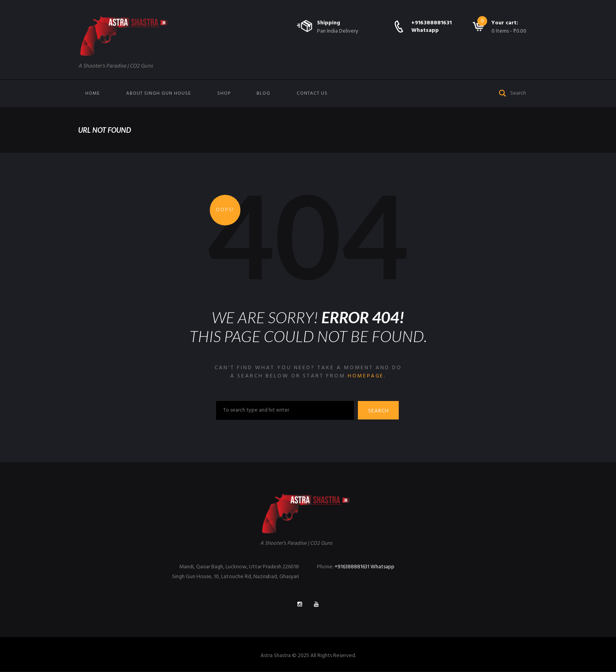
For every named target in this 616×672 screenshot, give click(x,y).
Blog (263, 93)
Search (379, 411)
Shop (224, 93)
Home (93, 93)
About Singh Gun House (159, 93)
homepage (366, 376)
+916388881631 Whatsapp (432, 27)
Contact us (312, 93)
